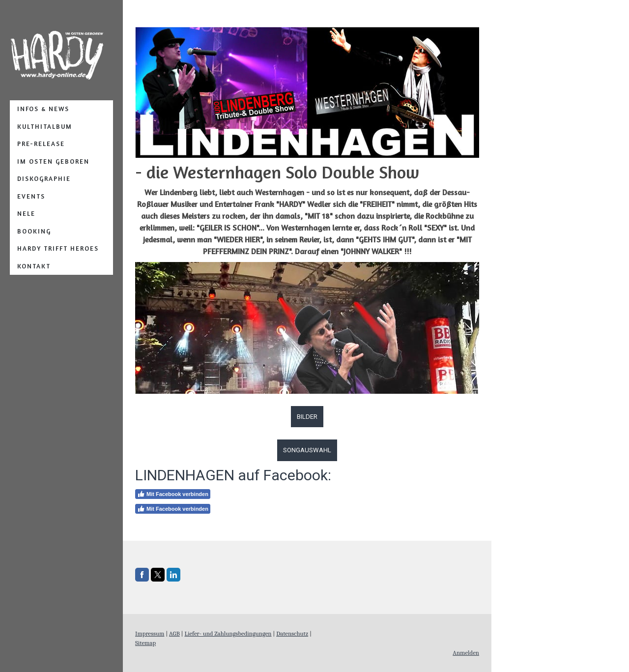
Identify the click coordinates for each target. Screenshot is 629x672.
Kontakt (34, 266)
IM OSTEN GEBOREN (53, 161)
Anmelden (466, 653)
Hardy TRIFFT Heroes (58, 248)
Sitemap (145, 643)
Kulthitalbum (45, 126)
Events (31, 196)
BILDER (307, 417)
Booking (34, 231)
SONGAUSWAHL (307, 450)
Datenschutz (292, 633)
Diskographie (44, 178)
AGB (174, 633)
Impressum (150, 633)
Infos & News (43, 109)
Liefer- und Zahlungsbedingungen (228, 633)
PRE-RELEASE (41, 144)
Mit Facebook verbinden (173, 494)
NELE (26, 213)
